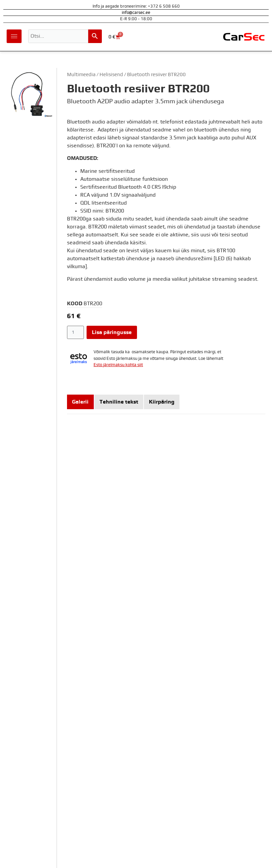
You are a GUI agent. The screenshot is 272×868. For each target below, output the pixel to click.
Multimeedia (81, 75)
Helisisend (111, 75)
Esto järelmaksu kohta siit (118, 365)
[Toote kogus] (75, 332)
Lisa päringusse (112, 332)
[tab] (80, 402)
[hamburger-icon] (14, 36)
